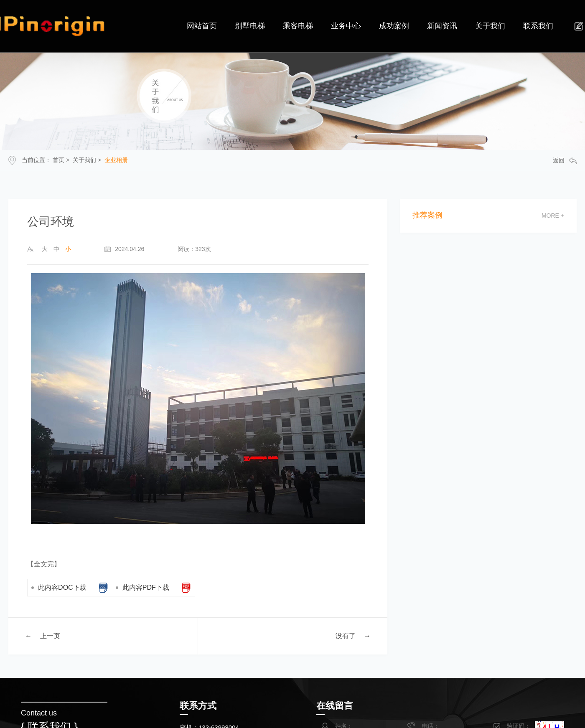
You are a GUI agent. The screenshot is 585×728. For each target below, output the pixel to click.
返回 (565, 161)
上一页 (50, 635)
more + (553, 216)
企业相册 (116, 160)
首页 (58, 160)
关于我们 (84, 160)
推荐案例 (427, 215)
